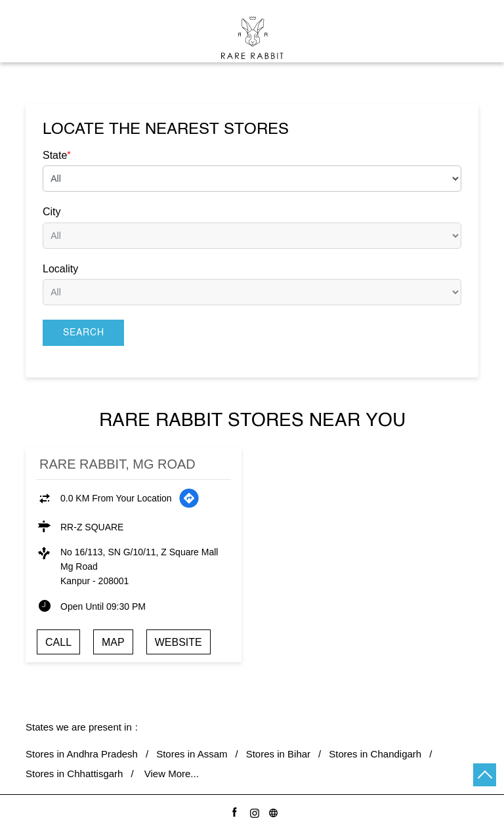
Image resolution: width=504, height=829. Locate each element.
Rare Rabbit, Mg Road (117, 464)
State (57, 155)
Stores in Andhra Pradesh (82, 754)
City (52, 212)
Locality (60, 269)
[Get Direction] (189, 498)
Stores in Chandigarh (375, 754)
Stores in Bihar (278, 754)
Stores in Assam (192, 754)
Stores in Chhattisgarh (74, 774)
